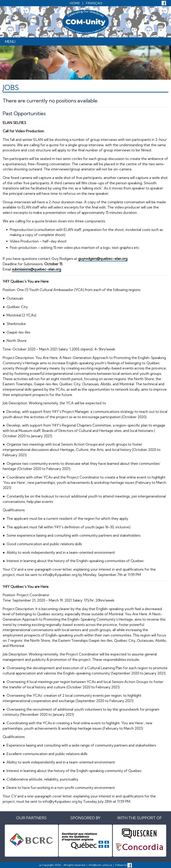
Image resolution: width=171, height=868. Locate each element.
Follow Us (124, 865)
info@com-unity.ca (100, 865)
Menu (10, 42)
